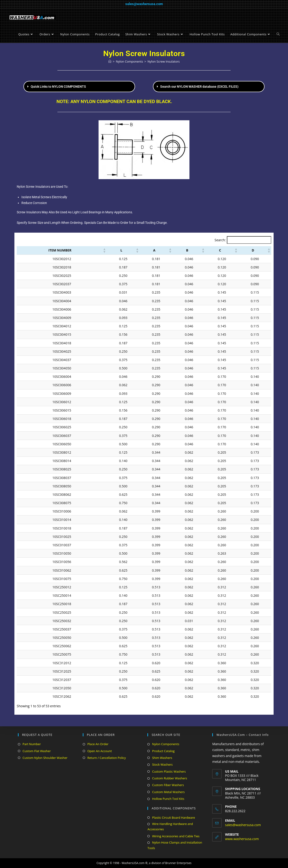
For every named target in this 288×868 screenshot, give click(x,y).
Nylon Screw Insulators (164, 61)
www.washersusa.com (242, 839)
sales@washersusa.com (144, 4)
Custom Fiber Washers (168, 785)
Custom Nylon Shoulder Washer (45, 758)
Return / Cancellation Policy (107, 758)
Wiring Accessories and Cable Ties (176, 836)
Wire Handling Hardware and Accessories (170, 826)
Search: (220, 240)
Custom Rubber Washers (169, 778)
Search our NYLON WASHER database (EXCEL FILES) (199, 87)
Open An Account (100, 751)
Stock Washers (162, 764)
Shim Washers (162, 758)
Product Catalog (163, 751)
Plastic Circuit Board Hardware (173, 818)
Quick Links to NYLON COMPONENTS (58, 87)
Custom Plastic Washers (169, 771)
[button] (79, 87)
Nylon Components (166, 744)
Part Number (32, 744)
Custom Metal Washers (168, 792)
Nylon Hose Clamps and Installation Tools (175, 845)
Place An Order (98, 744)
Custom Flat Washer (37, 751)
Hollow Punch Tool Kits (168, 799)
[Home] (110, 61)
